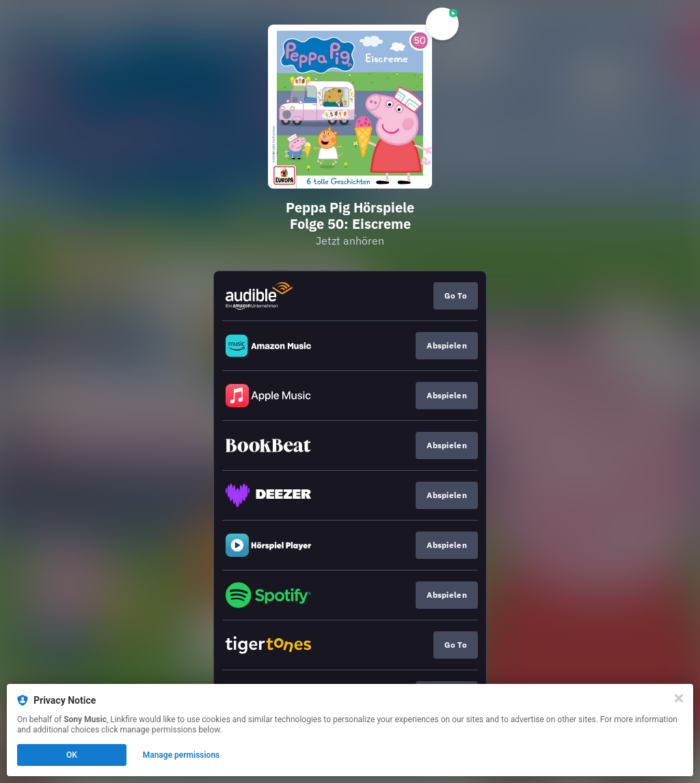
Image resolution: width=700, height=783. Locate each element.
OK (72, 755)
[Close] (679, 698)
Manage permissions (181, 755)
